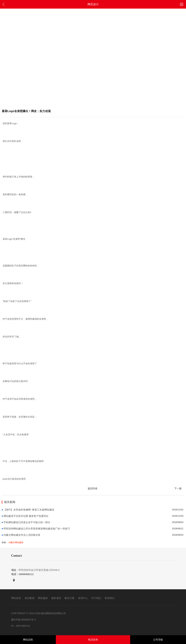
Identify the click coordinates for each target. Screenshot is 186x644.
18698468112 (26, 574)
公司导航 (158, 640)
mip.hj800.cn (23, 626)
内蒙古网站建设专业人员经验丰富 (22, 535)
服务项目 (56, 598)
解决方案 (70, 598)
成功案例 (30, 598)
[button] (182, 4)
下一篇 (178, 488)
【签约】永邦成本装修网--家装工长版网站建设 (29, 510)
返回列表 (93, 488)
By (13, 626)
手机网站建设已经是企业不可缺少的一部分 (27, 522)
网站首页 (16, 598)
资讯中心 (83, 598)
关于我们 (96, 598)
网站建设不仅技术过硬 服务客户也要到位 (26, 516)
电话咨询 (93, 640)
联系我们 (110, 598)
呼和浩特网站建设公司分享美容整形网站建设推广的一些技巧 (37, 529)
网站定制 (28, 640)
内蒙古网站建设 (16, 542)
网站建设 (43, 598)
